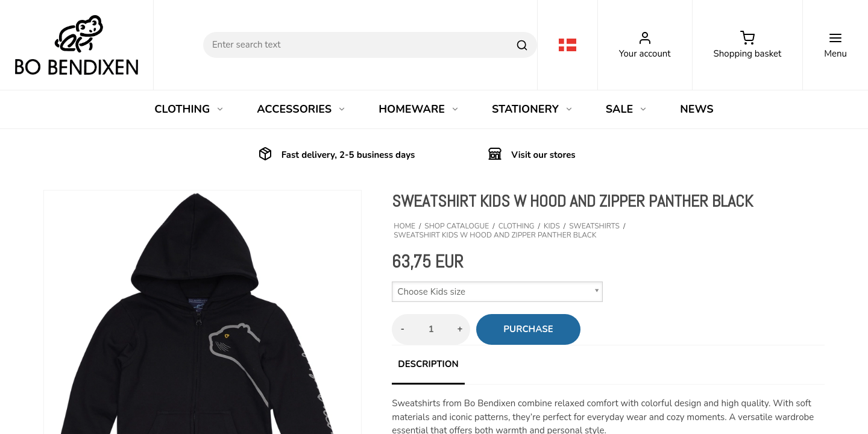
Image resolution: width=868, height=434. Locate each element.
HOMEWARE (419, 109)
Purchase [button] (528, 329)
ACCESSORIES (301, 109)
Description (428, 364)
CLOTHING (189, 109)
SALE (627, 109)
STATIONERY (533, 109)
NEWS (697, 109)
